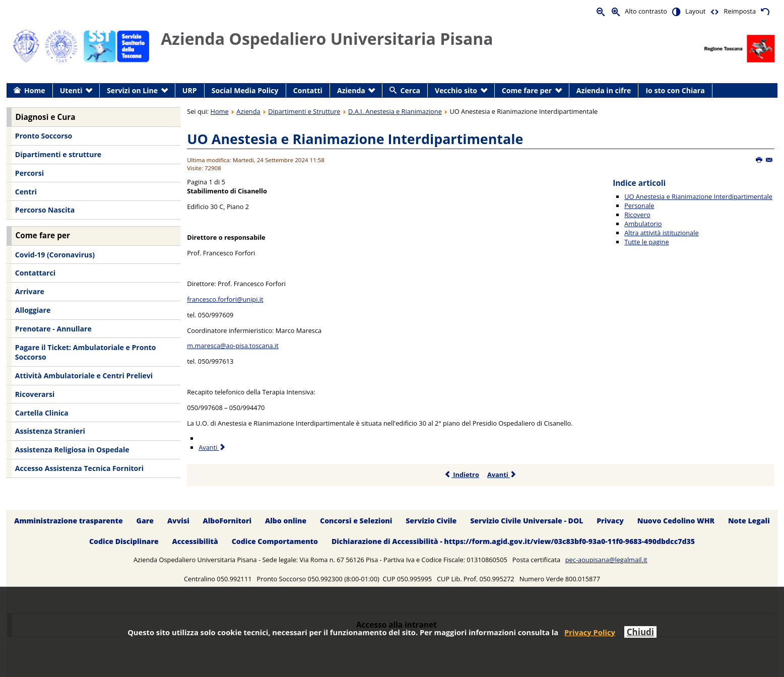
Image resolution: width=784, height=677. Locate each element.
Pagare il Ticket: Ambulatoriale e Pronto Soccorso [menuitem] (86, 352)
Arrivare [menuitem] (30, 291)
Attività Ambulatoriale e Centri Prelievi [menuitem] (84, 376)
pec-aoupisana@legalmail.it (606, 560)
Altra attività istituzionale (661, 233)
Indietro (462, 475)
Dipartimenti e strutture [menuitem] (58, 154)
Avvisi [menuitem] (178, 521)
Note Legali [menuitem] (749, 521)
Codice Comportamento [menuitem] (275, 541)
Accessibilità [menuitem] (195, 541)
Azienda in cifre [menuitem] (604, 90)
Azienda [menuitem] (351, 90)
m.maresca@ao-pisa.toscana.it (233, 346)
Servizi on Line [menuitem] (132, 90)
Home (220, 111)
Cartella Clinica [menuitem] (42, 413)
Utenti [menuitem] (71, 90)
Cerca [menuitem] (410, 90)
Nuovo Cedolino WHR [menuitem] (676, 521)
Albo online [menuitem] (286, 521)
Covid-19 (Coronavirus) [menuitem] (55, 255)
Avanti (502, 475)
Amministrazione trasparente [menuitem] (68, 521)
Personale (639, 206)
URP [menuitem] (190, 90)
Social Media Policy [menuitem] (245, 90)
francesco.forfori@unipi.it (225, 299)
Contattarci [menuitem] (35, 273)
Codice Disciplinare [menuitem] (124, 541)
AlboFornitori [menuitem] (227, 521)
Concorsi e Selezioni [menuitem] (356, 521)
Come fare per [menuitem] (527, 90)
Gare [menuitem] (145, 521)
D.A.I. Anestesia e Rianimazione (395, 111)
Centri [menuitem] (26, 192)
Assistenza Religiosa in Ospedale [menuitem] (72, 450)
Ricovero (637, 215)
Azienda (248, 111)
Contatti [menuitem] (308, 90)
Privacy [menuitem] (610, 521)
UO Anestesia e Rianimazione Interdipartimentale (355, 139)
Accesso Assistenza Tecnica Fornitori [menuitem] (79, 468)
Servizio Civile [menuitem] (431, 521)
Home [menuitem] (35, 90)
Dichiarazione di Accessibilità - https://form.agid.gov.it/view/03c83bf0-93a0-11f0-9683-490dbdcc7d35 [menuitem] (513, 541)
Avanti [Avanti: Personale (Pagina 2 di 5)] (212, 447)
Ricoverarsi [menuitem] (35, 394)
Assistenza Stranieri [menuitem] (50, 431)
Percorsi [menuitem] (29, 173)
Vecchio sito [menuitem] (456, 90)
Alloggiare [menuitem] (33, 310)
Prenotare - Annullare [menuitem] (53, 329)
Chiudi (640, 632)
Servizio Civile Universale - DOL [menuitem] (527, 521)
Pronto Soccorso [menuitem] (44, 136)
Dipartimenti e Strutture (304, 111)
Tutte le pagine (646, 242)
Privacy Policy (590, 632)
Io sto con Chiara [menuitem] (675, 90)
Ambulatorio (643, 224)
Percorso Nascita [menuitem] (45, 210)
